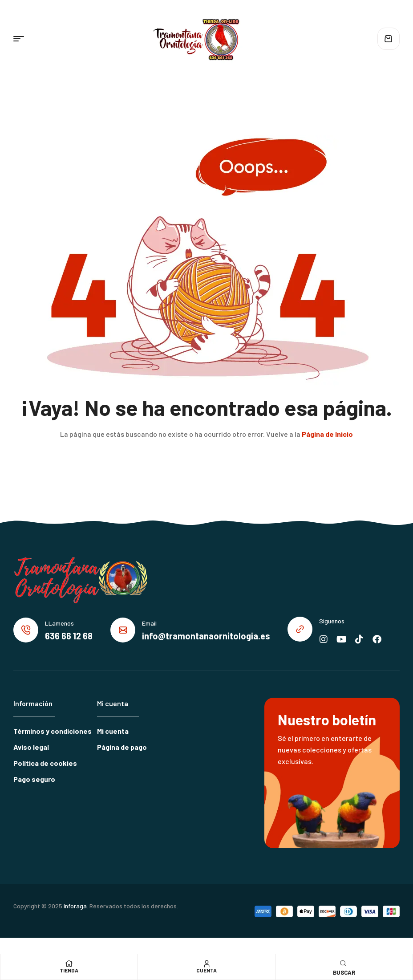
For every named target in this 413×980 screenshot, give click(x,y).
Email (149, 623)
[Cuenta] (206, 964)
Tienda (69, 970)
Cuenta (206, 970)
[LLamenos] (26, 630)
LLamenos (59, 623)
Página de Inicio (327, 434)
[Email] (123, 630)
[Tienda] (69, 964)
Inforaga (75, 906)
